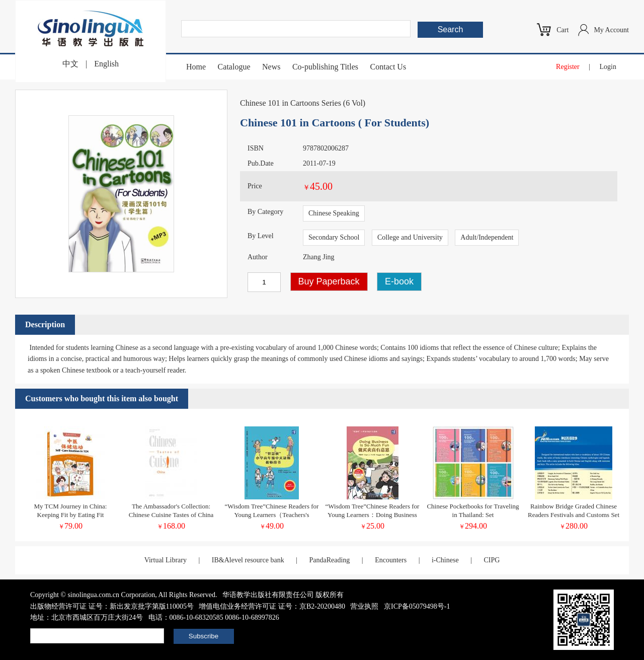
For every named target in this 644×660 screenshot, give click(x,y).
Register (568, 67)
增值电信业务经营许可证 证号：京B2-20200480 (272, 606)
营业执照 (364, 606)
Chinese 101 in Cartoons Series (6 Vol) (303, 103)
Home (196, 67)
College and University (410, 237)
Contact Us (388, 67)
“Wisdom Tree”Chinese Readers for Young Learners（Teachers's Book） (272, 515)
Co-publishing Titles (325, 67)
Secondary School (334, 237)
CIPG (492, 560)
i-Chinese (445, 560)
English (106, 64)
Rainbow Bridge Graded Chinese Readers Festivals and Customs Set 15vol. (574, 515)
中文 (70, 64)
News (271, 67)
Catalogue (234, 67)
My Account (611, 30)
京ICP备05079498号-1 (417, 606)
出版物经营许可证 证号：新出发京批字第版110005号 (112, 606)
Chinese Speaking (334, 213)
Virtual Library (166, 560)
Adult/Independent (487, 237)
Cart (562, 30)
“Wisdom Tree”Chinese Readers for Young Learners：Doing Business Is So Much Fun (373, 515)
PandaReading (329, 560)
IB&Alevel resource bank (248, 560)
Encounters (391, 560)
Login (608, 67)
